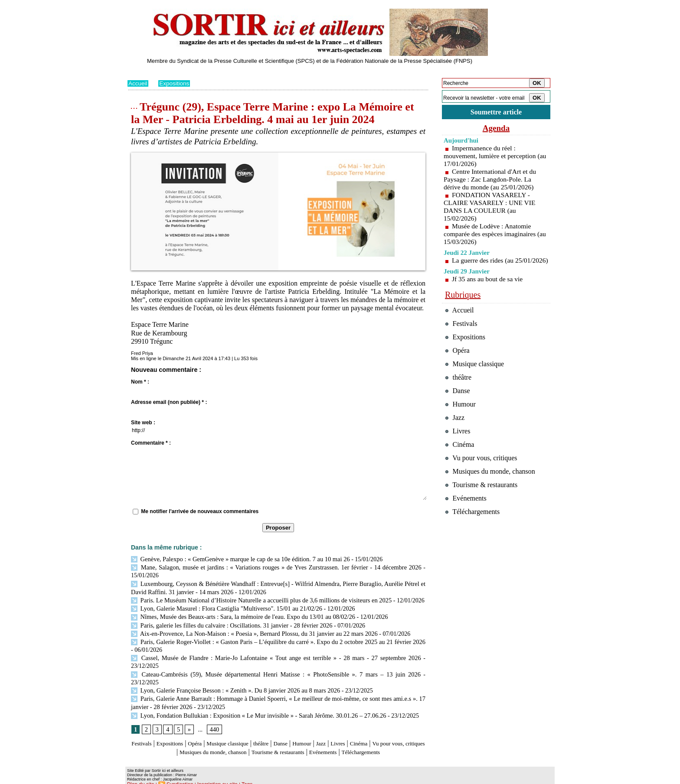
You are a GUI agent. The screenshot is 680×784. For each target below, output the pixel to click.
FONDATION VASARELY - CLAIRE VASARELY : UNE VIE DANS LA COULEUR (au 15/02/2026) (491, 208)
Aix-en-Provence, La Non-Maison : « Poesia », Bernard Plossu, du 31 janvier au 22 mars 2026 (250, 630)
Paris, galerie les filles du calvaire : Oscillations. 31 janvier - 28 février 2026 (229, 622)
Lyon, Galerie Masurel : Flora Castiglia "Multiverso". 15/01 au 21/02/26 (224, 606)
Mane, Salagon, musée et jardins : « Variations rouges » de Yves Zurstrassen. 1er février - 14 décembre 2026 (276, 567)
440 (214, 715)
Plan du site (139, 778)
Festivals (144, 730)
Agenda (496, 129)
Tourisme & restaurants (331, 738)
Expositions (176, 83)
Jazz (357, 730)
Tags (239, 778)
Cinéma (401, 730)
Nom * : (140, 382)
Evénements (385, 738)
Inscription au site (211, 778)
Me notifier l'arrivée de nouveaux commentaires (200, 511)
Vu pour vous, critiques (483, 482)
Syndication (177, 778)
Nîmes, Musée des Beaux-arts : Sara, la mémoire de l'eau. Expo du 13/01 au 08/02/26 (239, 614)
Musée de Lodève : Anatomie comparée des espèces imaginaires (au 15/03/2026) (491, 235)
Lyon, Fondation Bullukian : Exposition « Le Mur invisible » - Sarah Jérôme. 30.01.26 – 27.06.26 (254, 701)
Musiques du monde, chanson (252, 738)
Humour (335, 730)
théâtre (287, 730)
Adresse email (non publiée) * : (169, 402)
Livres (377, 730)
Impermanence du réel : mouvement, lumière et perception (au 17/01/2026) (491, 157)
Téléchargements (278, 746)
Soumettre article (496, 112)
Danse (309, 730)
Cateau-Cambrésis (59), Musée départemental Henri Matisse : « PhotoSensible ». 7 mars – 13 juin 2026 (262, 670)
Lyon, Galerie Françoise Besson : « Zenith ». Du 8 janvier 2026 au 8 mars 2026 (232, 678)
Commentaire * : (151, 443)
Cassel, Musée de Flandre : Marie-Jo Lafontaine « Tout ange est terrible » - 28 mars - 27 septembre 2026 (276, 654)
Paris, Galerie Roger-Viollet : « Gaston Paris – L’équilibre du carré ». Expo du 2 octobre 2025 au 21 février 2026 (276, 638)
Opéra (208, 730)
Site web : (143, 423)
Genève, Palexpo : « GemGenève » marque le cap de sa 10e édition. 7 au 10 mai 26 (237, 559)
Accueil (138, 83)
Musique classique (247, 730)
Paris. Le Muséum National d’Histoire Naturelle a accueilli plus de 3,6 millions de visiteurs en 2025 (257, 598)
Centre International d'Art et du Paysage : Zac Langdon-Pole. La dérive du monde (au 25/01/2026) (491, 181)
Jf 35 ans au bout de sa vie (488, 288)
